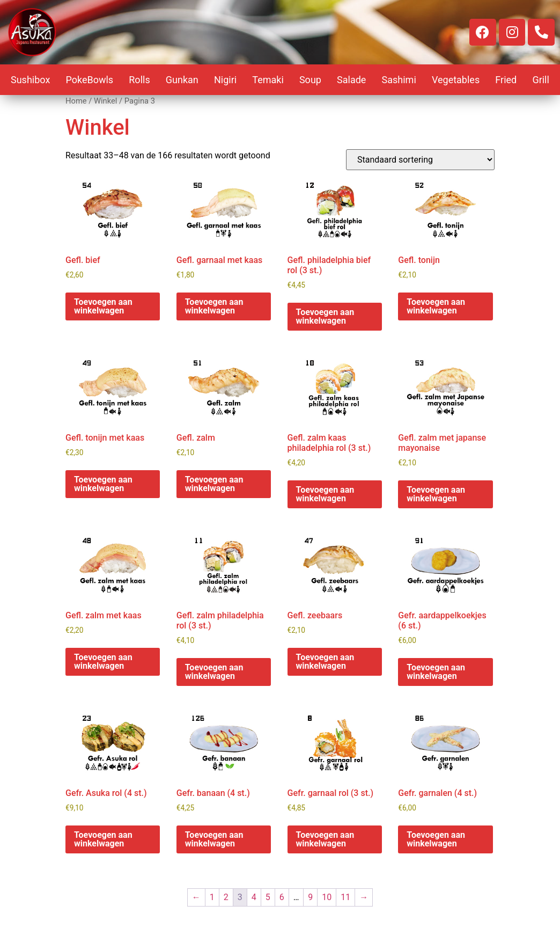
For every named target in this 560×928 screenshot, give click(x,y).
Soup (310, 80)
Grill (541, 80)
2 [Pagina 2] (226, 897)
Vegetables (456, 80)
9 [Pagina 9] (310, 897)
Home (76, 101)
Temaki (268, 80)
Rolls (139, 80)
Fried (506, 80)
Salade (351, 80)
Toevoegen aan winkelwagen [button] (103, 306)
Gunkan (182, 80)
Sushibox (30, 80)
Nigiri (225, 80)
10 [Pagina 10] (327, 897)
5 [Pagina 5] (268, 897)
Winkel (105, 101)
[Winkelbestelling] (420, 160)
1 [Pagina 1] (212, 897)
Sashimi (399, 80)
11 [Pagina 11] (345, 897)
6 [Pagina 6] (282, 897)
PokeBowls (89, 80)
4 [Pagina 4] (254, 897)
